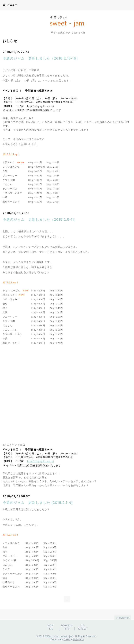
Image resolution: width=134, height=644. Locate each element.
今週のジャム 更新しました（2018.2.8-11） (40, 219)
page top (123, 618)
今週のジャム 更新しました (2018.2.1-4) (38, 503)
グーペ (67, 640)
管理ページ (78, 640)
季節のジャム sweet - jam (59, 636)
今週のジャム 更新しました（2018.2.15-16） (41, 58)
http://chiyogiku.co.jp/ (41, 106)
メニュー (10, 5)
